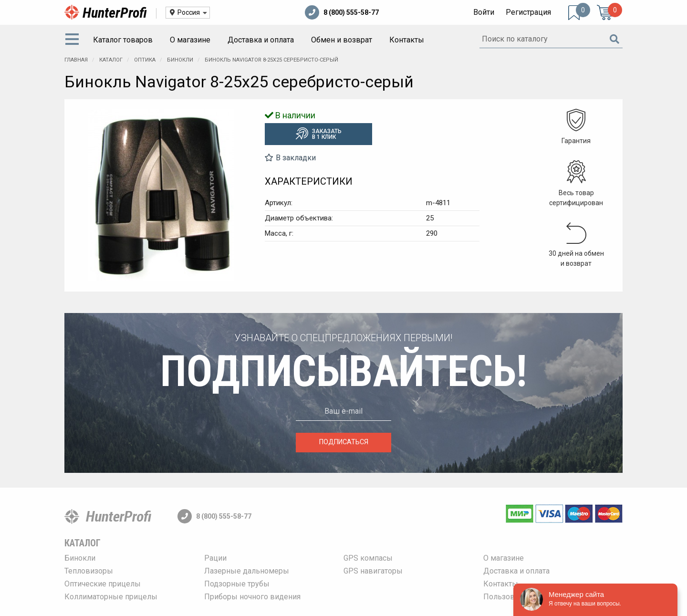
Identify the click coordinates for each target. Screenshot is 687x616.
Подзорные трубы (237, 584)
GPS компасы (368, 558)
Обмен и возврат (342, 40)
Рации (215, 558)
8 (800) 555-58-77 (342, 12)
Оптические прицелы (103, 584)
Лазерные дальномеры (247, 571)
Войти (484, 12)
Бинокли (80, 558)
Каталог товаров (123, 40)
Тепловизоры (89, 571)
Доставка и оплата (261, 40)
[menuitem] (74, 40)
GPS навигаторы (373, 571)
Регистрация (528, 12)
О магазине (190, 40)
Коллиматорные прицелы (111, 597)
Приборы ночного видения (252, 597)
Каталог (83, 543)
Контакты (407, 40)
